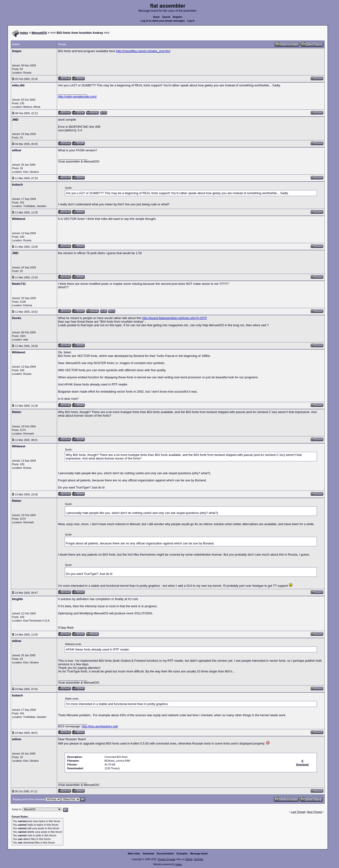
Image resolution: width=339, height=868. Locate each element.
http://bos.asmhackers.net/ (100, 726)
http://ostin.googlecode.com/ (77, 96)
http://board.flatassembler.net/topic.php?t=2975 (174, 318)
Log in (191, 21)
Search (166, 17)
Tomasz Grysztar (166, 859)
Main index (134, 854)
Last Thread (298, 812)
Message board (199, 854)
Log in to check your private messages (163, 21)
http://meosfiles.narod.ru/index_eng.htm (143, 51)
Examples (182, 854)
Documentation (165, 854)
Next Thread (315, 812)
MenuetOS (39, 33)
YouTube (198, 859)
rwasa (179, 864)
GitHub (189, 859)
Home (157, 17)
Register (177, 17)
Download (148, 854)
